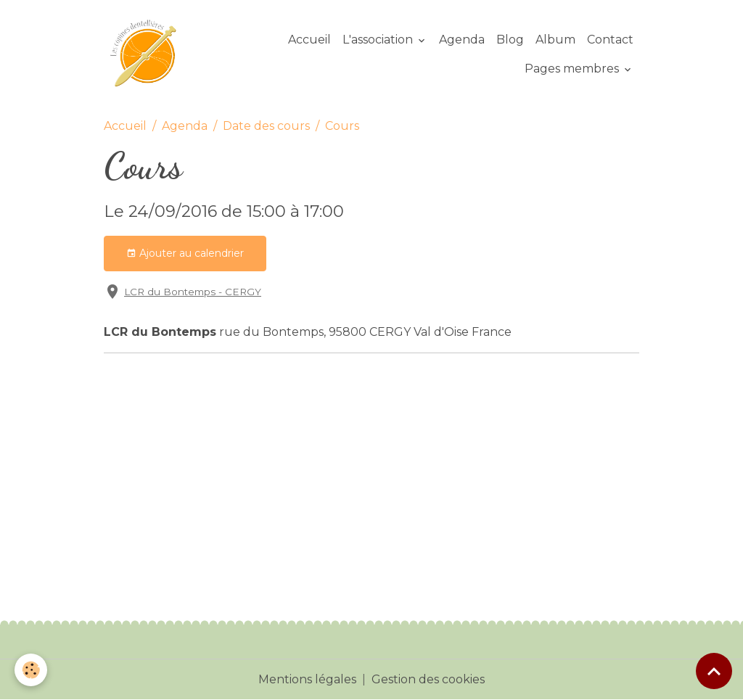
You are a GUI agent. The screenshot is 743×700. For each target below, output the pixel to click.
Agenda (462, 40)
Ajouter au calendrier (185, 254)
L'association (379, 40)
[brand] (147, 54)
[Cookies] (31, 670)
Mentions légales (307, 679)
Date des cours (266, 126)
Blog (510, 40)
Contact (610, 40)
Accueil (309, 40)
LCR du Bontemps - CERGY (193, 292)
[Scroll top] (714, 671)
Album (555, 40)
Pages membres (573, 69)
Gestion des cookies (428, 679)
